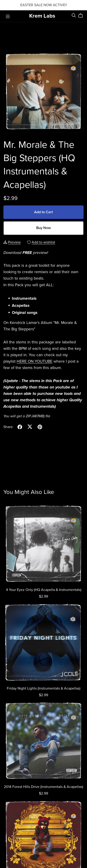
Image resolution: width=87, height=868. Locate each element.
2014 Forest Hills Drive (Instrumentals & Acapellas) (43, 787)
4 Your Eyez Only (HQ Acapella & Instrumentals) (44, 590)
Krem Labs (42, 16)
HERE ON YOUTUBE (35, 361)
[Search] (74, 15)
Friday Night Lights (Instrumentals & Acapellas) (44, 688)
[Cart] (82, 16)
